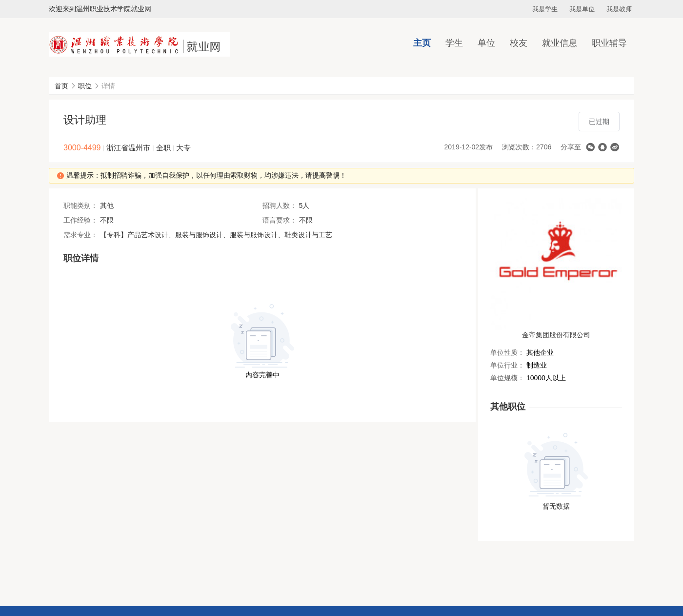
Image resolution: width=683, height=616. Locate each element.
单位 (486, 43)
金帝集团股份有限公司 (556, 335)
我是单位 (582, 9)
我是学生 (545, 9)
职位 (85, 86)
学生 (454, 43)
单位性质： (507, 352)
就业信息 (560, 43)
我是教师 (619, 9)
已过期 (599, 122)
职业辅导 (609, 43)
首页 (61, 86)
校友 (519, 43)
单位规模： (507, 378)
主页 (422, 43)
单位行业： (507, 365)
